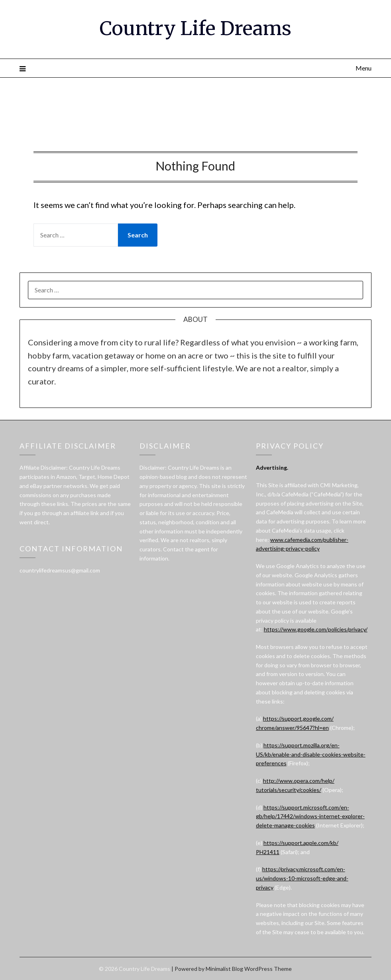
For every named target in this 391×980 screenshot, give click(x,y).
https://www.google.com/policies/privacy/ (316, 629)
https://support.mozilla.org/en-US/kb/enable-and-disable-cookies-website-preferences (311, 754)
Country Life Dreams (195, 28)
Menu (363, 68)
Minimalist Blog (224, 969)
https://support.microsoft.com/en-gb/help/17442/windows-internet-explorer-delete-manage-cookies (310, 816)
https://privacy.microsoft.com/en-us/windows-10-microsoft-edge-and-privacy (302, 878)
